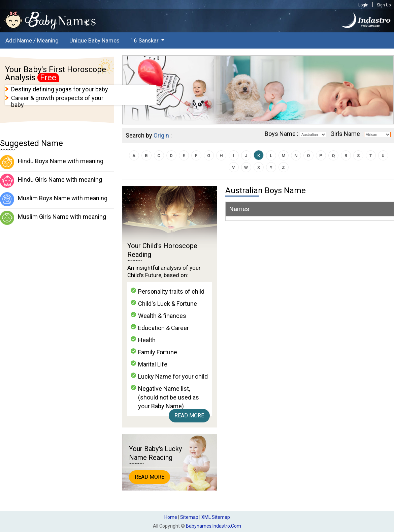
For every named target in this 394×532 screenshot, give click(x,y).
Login (363, 5)
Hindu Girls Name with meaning (51, 181)
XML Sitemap (216, 517)
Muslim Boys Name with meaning (54, 199)
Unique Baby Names (94, 40)
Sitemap (189, 517)
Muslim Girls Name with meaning (53, 218)
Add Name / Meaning (32, 40)
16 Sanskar (144, 40)
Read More (189, 416)
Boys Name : (282, 134)
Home (171, 517)
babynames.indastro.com (214, 526)
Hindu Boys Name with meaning (52, 162)
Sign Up (384, 5)
